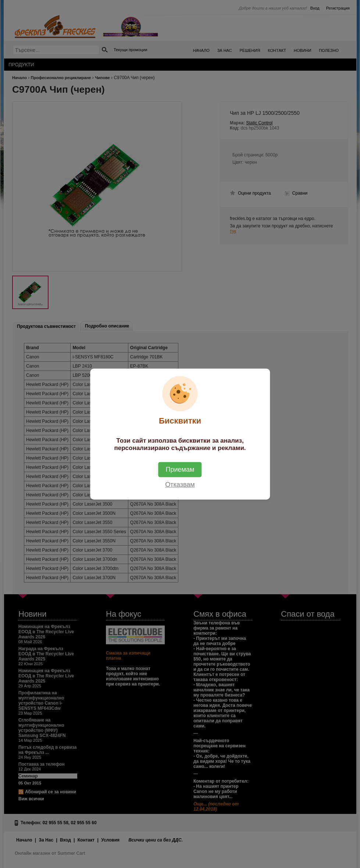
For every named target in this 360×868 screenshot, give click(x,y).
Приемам (180, 470)
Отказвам (180, 485)
